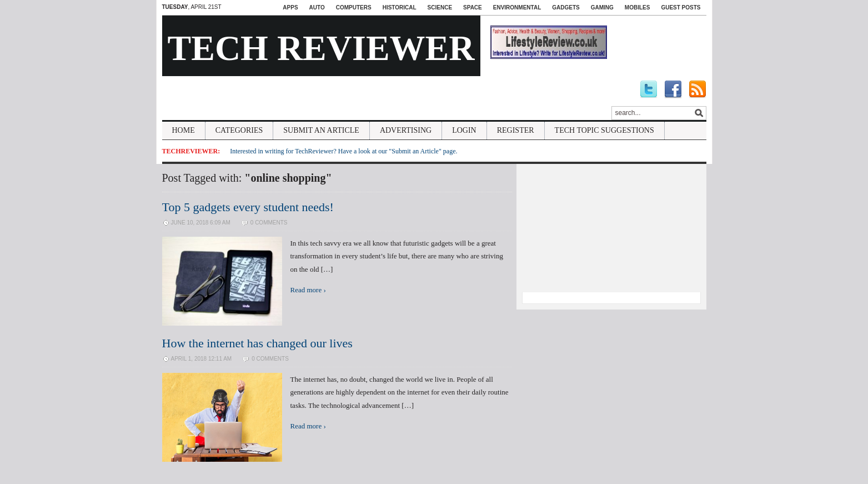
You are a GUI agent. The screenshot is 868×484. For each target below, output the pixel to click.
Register (516, 130)
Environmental (517, 8)
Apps (290, 8)
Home (184, 130)
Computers (354, 8)
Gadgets (566, 8)
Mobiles (638, 8)
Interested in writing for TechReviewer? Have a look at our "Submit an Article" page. (343, 151)
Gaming (602, 8)
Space (473, 8)
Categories (239, 130)
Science (440, 8)
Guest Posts (681, 8)
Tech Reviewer (321, 48)
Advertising (406, 130)
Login (464, 130)
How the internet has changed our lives (257, 343)
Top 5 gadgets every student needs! (248, 207)
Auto (317, 8)
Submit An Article (321, 130)
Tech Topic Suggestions (604, 130)
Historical (400, 8)
